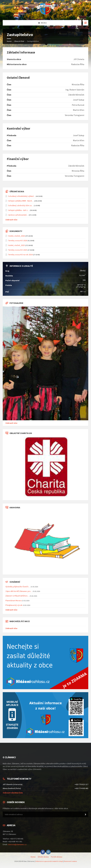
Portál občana (57, 857)
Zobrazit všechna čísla (13, 793)
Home (9, 41)
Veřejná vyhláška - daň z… (19, 210)
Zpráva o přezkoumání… (18, 215)
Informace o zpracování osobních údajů (49, 861)
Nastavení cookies (70, 861)
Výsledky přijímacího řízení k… (18, 587)
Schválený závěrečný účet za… (21, 205)
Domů (33, 857)
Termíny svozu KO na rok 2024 (20, 255)
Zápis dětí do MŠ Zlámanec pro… (19, 591)
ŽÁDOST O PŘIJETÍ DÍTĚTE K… (17, 596)
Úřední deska (43, 857)
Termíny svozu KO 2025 (18, 250)
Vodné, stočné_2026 (16, 236)
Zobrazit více (11, 220)
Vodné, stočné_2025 (16, 245)
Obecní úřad (19, 41)
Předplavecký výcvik (14, 605)
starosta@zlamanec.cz (17, 844)
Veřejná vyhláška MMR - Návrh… (21, 201)
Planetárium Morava (14, 600)
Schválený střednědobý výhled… (22, 196)
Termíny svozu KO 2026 (18, 240)
